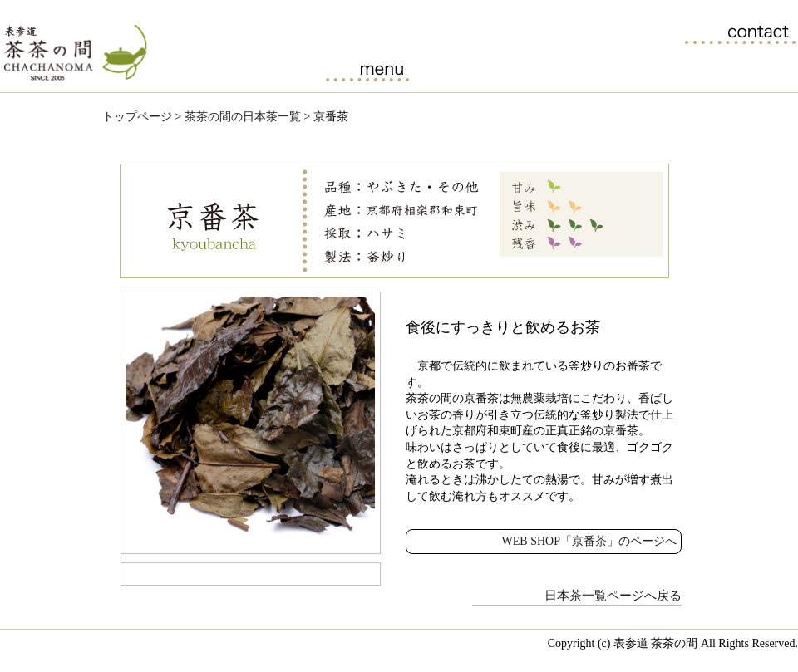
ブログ (654, 69)
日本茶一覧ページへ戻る (613, 595)
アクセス (749, 69)
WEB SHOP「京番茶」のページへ (589, 541)
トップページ (137, 117)
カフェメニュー (367, 69)
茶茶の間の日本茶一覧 (463, 69)
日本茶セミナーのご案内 (558, 69)
